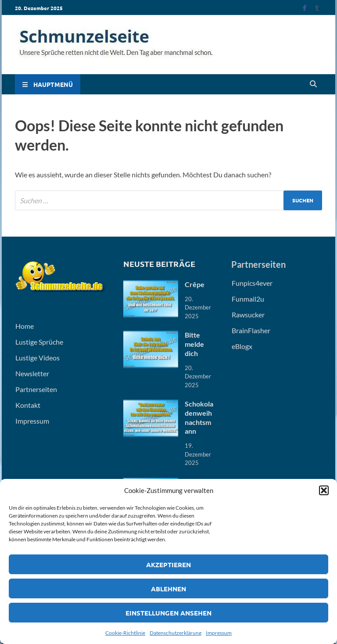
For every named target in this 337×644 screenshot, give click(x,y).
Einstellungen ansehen (168, 613)
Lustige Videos (38, 358)
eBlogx (242, 346)
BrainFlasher (251, 330)
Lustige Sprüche (39, 342)
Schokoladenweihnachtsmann (199, 417)
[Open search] (313, 84)
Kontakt (28, 405)
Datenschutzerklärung (176, 633)
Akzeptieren (168, 565)
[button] (324, 490)
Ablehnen (168, 589)
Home (25, 326)
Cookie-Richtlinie (125, 633)
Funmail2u (248, 299)
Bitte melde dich (194, 344)
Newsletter (32, 373)
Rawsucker (248, 315)
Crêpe (195, 284)
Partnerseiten (36, 389)
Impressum (219, 633)
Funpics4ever (252, 283)
